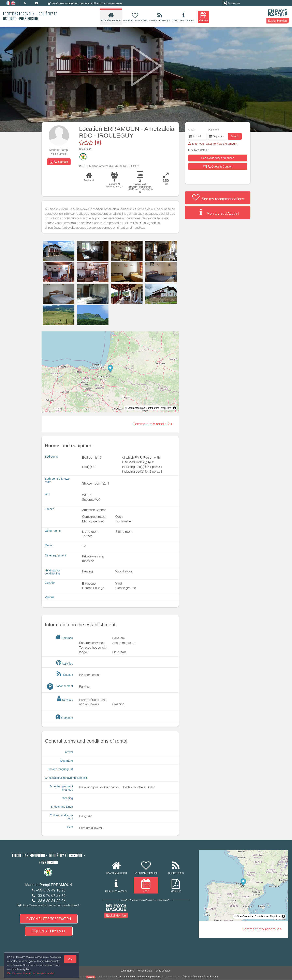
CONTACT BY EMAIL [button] (49, 931)
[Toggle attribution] (174, 408)
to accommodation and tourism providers (138, 977)
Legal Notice (127, 971)
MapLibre (166, 408)
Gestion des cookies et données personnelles (31, 973)
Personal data (144, 971)
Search (235, 136)
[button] (59, 162)
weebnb (91, 977)
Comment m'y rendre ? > (153, 424)
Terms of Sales (163, 971)
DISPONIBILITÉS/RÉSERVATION (49, 919)
